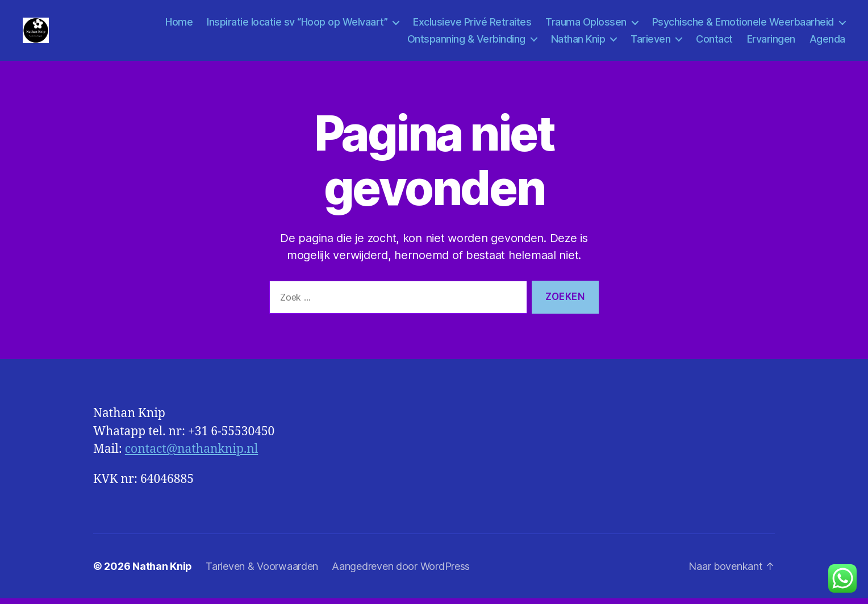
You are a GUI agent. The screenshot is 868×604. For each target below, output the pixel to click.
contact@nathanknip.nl (192, 455)
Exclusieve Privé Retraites (472, 25)
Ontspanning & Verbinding (466, 41)
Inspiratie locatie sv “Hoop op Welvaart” (297, 25)
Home (179, 25)
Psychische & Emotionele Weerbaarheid (743, 25)
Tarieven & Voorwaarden (262, 572)
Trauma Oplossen (586, 25)
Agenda (827, 41)
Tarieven (650, 41)
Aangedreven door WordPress (401, 572)
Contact (714, 41)
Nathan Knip (578, 41)
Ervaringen (771, 41)
